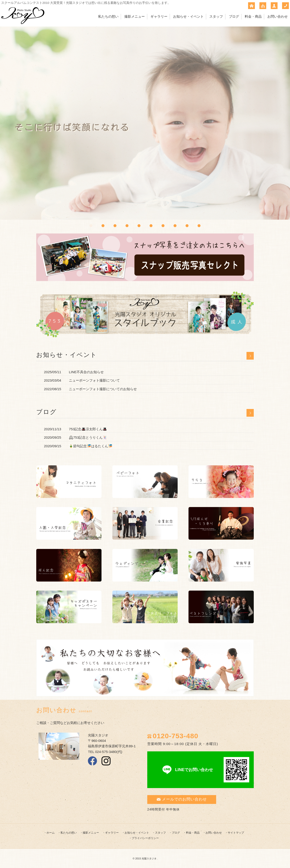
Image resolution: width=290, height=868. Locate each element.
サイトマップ (236, 833)
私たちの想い (108, 16)
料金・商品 (253, 16)
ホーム (51, 833)
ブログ (234, 16)
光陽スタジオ (149, 858)
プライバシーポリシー (145, 838)
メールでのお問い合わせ (182, 799)
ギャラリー (159, 16)
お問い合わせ (278, 16)
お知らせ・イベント (188, 16)
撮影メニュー (135, 16)
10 (199, 226)
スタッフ (216, 16)
